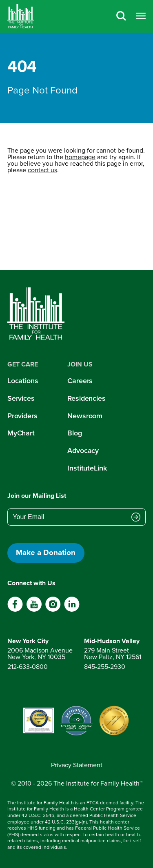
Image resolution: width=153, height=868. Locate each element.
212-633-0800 (28, 667)
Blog (75, 433)
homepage (80, 157)
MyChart (21, 433)
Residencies (86, 398)
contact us (42, 170)
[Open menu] (141, 17)
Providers (22, 416)
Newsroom (85, 416)
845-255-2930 (105, 667)
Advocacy (83, 451)
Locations (23, 381)
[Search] (121, 17)
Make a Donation (46, 552)
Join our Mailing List (37, 496)
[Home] (21, 16)
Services (21, 398)
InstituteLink (87, 468)
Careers (80, 381)
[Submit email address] (136, 518)
